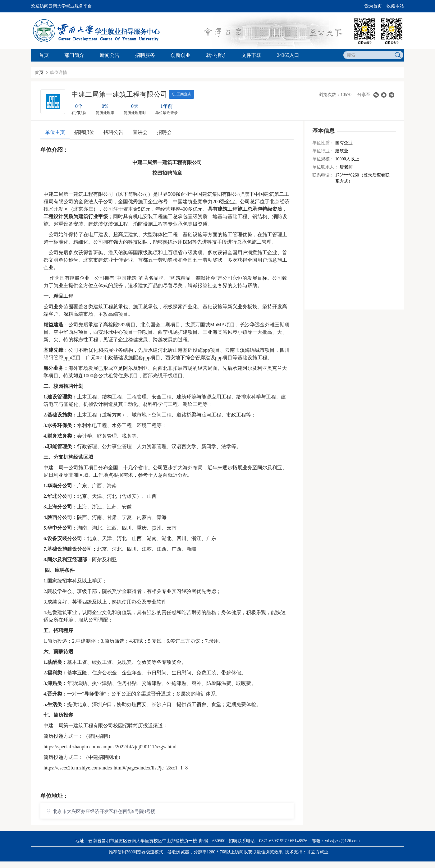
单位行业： (323, 151)
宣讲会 (140, 132)
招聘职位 (84, 132)
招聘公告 (113, 132)
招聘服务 (145, 55)
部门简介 (74, 55)
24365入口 (288, 55)
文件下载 (251, 55)
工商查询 (181, 94)
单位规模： (323, 159)
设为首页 (373, 6)
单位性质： (323, 143)
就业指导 (216, 55)
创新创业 (181, 55)
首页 (44, 55)
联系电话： (323, 175)
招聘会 (164, 132)
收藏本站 (395, 6)
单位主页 (55, 132)
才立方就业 (318, 852)
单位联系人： (325, 167)
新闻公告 (110, 55)
